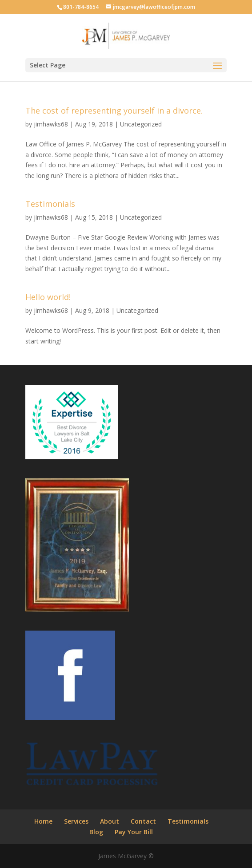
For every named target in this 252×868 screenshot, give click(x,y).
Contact (143, 821)
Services (76, 821)
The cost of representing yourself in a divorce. (114, 110)
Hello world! (48, 297)
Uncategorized (141, 124)
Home (43, 821)
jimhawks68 (51, 124)
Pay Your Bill (134, 832)
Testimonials (50, 204)
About (110, 821)
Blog (96, 832)
